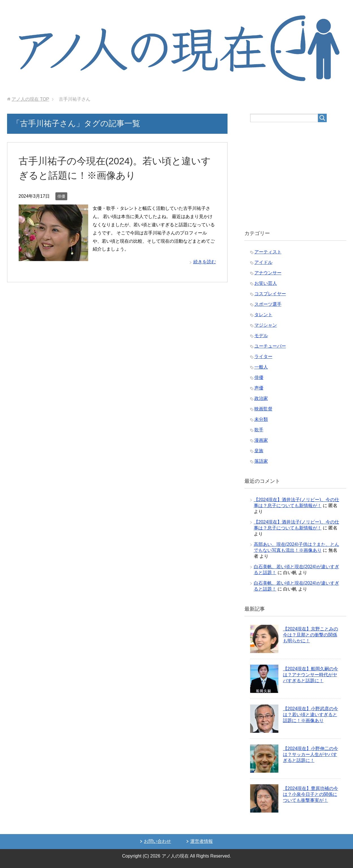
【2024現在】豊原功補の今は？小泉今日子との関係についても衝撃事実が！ (311, 794)
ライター (263, 357)
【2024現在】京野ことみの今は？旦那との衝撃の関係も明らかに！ (311, 635)
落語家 (261, 461)
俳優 (61, 196)
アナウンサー (268, 273)
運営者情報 (202, 841)
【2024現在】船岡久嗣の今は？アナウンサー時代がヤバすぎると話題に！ (311, 675)
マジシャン (266, 325)
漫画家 (261, 440)
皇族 (259, 451)
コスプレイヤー (270, 294)
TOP (30, 99)
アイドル (263, 262)
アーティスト (268, 252)
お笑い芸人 (266, 283)
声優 (259, 388)
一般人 (261, 367)
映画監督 (263, 409)
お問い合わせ (157, 841)
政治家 (261, 398)
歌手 (259, 430)
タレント (263, 315)
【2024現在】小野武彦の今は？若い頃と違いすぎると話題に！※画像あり (311, 715)
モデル (261, 336)
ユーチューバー (270, 346)
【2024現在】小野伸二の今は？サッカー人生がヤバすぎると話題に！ (311, 754)
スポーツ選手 (268, 304)
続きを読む (205, 262)
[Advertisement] (295, 176)
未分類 (261, 419)
